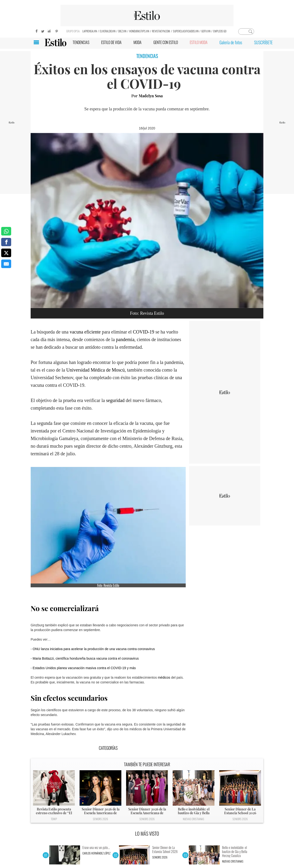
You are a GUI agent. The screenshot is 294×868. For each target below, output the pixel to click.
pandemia (125, 339)
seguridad (116, 400)
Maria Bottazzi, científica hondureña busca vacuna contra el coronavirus (86, 658)
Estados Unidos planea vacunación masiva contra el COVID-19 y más (84, 668)
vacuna (77, 332)
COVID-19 (143, 332)
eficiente (93, 332)
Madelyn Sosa (151, 96)
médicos (164, 677)
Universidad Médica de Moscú (95, 370)
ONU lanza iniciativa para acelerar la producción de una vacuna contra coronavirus (94, 649)
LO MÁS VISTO (147, 834)
